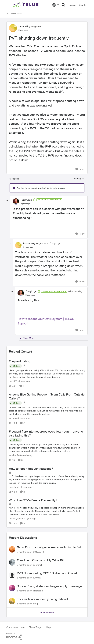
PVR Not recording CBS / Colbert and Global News (47, 573)
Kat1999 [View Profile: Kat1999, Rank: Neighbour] (13, 381)
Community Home (15, 627)
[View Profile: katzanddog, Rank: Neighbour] (13, 28)
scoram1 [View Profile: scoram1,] (38, 565)
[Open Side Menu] (8, 5)
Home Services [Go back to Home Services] (14, 14)
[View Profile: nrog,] (12, 601)
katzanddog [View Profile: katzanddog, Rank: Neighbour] (24, 26)
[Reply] (80, 169)
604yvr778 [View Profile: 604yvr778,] (38, 552)
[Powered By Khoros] (47, 636)
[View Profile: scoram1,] (12, 562)
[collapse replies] (7, 200)
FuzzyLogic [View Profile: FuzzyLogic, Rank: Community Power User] (26, 200)
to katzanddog (75, 291)
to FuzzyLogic (54, 243)
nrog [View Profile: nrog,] (35, 603)
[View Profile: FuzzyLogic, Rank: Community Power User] (16, 201)
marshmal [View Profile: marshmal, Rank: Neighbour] (14, 487)
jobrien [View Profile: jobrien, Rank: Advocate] (12, 418)
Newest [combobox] (79, 179)
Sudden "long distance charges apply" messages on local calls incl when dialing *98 (50, 586)
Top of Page (35, 627)
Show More (27, 338)
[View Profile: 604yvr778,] (12, 549)
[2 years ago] (25, 381)
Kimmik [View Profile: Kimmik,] (37, 578)
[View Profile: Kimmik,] (12, 575)
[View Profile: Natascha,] (12, 588)
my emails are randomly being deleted (42, 599)
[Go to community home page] (26, 5)
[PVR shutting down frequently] (26, 204)
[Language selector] (56, 5)
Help (48, 627)
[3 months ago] (26, 455)
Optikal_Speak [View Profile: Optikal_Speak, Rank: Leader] (16, 518)
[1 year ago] (26, 487)
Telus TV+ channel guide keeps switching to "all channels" (49, 547)
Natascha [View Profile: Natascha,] (38, 591)
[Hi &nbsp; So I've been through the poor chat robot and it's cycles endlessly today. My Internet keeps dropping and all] (47, 479)
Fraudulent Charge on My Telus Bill (40, 560)
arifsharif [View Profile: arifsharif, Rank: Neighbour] (13, 455)
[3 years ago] (23, 418)
